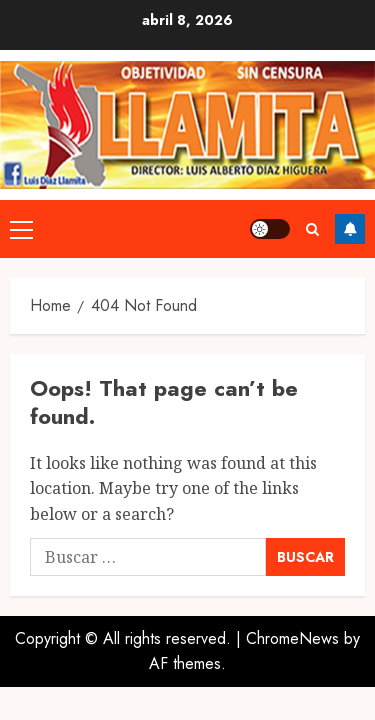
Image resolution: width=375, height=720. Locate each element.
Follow (350, 220)
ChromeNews (292, 619)
